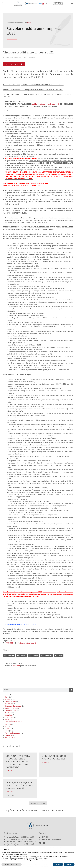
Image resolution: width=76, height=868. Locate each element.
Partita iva (8, 735)
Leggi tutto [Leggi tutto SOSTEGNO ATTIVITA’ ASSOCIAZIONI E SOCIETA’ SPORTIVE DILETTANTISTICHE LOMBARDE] (10, 771)
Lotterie (7, 729)
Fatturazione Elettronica (13, 722)
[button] (2, 3)
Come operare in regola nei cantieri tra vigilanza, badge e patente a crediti (19, 785)
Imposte (7, 724)
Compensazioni (10, 701)
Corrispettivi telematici (12, 706)
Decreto (7, 713)
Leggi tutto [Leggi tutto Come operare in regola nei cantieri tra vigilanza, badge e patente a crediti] (10, 791)
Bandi (7, 697)
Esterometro (9, 717)
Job (6, 726)
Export (7, 719)
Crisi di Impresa (10, 710)
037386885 (8, 643)
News (33, 57)
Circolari (28, 57)
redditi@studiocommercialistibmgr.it (46, 104)
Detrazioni (8, 715)
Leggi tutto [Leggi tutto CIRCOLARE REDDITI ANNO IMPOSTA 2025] (46, 762)
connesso (16, 666)
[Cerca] (71, 690)
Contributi (8, 704)
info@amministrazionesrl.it (25, 643)
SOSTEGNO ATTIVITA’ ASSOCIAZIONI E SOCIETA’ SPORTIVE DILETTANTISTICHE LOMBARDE (19, 761)
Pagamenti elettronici (12, 733)
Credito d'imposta (11, 708)
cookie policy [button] (23, 859)
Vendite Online (10, 738)
